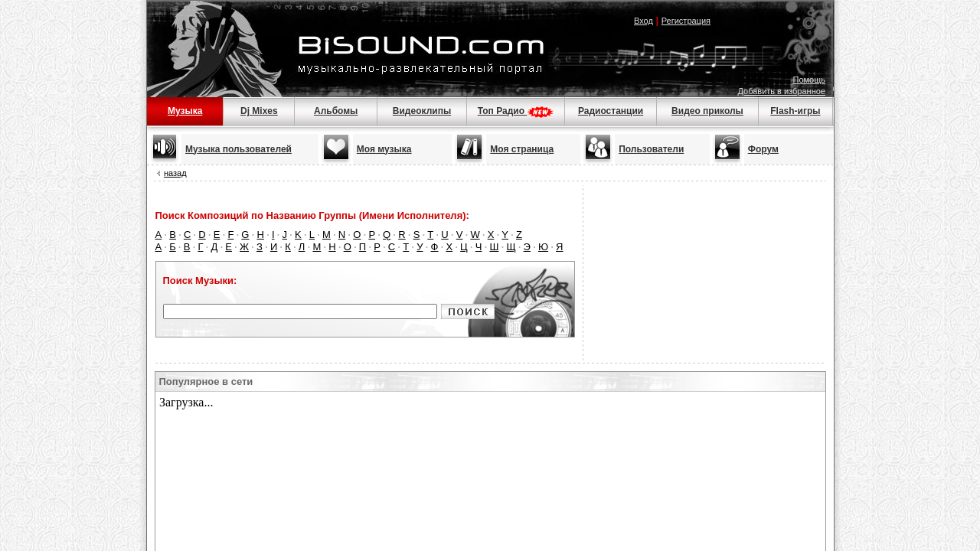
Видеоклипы (422, 111)
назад (175, 173)
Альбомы (336, 111)
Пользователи (651, 149)
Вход (644, 21)
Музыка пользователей (238, 149)
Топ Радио (516, 111)
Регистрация (686, 21)
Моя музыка (384, 149)
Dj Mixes (259, 111)
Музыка (185, 111)
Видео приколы (707, 111)
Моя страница (522, 149)
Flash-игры (795, 111)
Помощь (810, 80)
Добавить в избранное (781, 91)
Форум (763, 149)
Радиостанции (611, 111)
